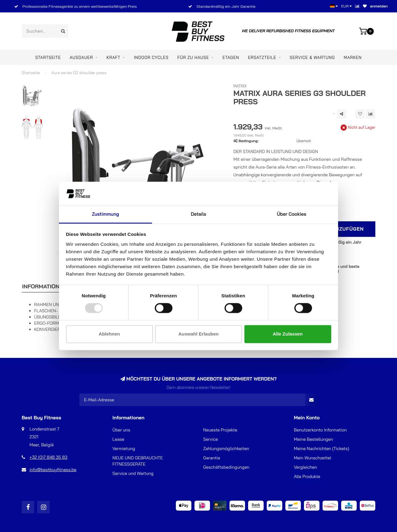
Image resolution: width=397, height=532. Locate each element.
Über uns (121, 430)
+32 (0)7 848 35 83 (48, 457)
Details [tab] (198, 214)
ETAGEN (231, 57)
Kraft (113, 57)
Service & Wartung (312, 57)
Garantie (212, 458)
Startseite (48, 57)
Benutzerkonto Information (320, 430)
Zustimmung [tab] (105, 214)
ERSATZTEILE (262, 57)
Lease (118, 439)
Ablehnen (109, 334)
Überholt (304, 141)
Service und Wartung (133, 473)
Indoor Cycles (151, 57)
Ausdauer (81, 57)
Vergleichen (306, 467)
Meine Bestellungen (314, 439)
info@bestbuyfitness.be (53, 470)
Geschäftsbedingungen (226, 467)
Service (211, 439)
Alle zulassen (288, 334)
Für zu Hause (193, 57)
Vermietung (124, 449)
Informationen (45, 286)
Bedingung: (248, 141)
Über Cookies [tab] (292, 214)
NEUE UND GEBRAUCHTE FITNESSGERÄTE (138, 461)
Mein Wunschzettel (313, 458)
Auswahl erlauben (198, 334)
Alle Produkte (307, 476)
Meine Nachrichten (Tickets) (322, 449)
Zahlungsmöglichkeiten (226, 449)
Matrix (240, 86)
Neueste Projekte (220, 430)
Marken (353, 57)
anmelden (379, 6)
